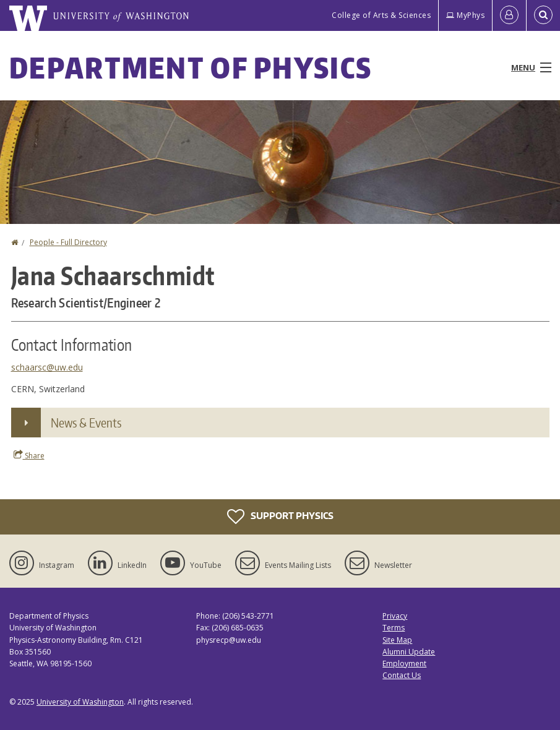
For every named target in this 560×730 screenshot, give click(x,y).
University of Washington (80, 702)
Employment (404, 663)
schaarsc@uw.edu (47, 367)
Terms (394, 628)
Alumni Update (409, 652)
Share (29, 455)
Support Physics (280, 517)
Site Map (397, 640)
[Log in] (509, 15)
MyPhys (465, 15)
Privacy (395, 616)
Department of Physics (191, 67)
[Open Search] (543, 15)
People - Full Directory (68, 242)
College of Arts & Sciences (381, 15)
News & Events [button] (86, 423)
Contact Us (402, 675)
